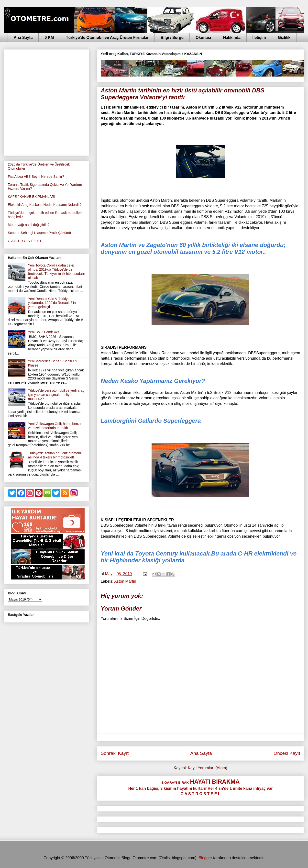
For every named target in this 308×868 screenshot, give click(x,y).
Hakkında (232, 38)
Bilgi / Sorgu (172, 38)
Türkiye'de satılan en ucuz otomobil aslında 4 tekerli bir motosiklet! (55, 455)
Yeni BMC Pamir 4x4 (44, 332)
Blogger (205, 858)
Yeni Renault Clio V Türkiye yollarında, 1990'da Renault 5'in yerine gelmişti (52, 303)
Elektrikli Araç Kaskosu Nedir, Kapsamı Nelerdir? (45, 205)
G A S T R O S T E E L (25, 241)
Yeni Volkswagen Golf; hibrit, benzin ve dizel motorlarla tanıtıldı (55, 426)
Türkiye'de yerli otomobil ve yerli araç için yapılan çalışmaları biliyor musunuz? (56, 395)
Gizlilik (284, 38)
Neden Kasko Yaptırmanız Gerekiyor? (153, 381)
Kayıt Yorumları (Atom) (207, 768)
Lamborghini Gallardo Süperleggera (151, 421)
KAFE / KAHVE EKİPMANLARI (32, 197)
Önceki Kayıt (287, 753)
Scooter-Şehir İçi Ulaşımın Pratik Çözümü (39, 233)
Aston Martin (125, 581)
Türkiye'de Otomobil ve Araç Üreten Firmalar (107, 38)
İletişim (259, 38)
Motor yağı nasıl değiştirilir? (29, 225)
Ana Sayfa (23, 38)
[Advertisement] (50, 102)
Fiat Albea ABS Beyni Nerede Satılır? (36, 177)
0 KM (49, 38)
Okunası (203, 38)
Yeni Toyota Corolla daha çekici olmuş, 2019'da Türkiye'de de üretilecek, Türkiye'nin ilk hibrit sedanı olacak (56, 271)
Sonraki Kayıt (115, 753)
